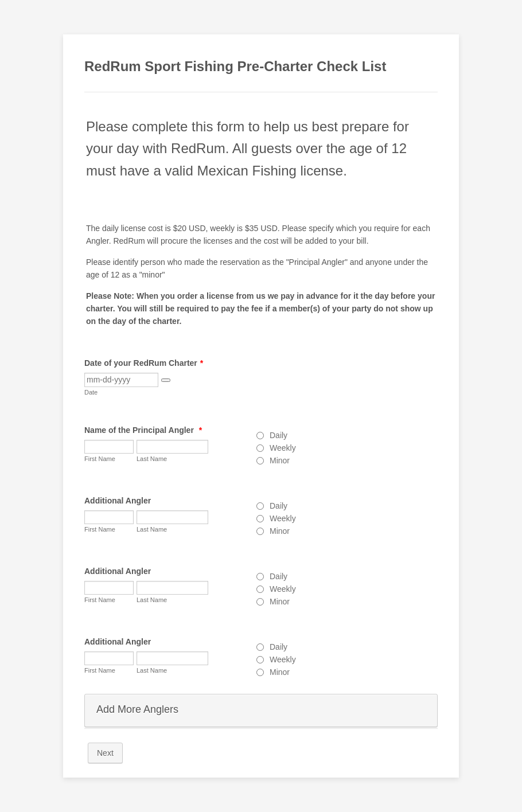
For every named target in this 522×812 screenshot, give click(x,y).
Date (91, 392)
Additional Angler (118, 501)
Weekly (283, 448)
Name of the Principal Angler (143, 430)
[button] (166, 380)
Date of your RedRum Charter (144, 363)
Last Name (152, 459)
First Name (100, 459)
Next (105, 753)
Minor (280, 460)
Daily (278, 435)
